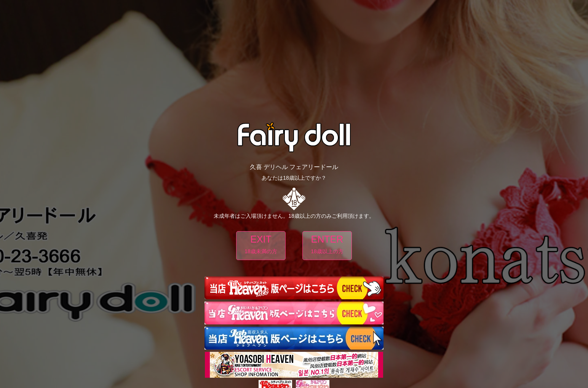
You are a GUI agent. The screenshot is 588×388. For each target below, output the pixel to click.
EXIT (261, 246)
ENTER (327, 246)
